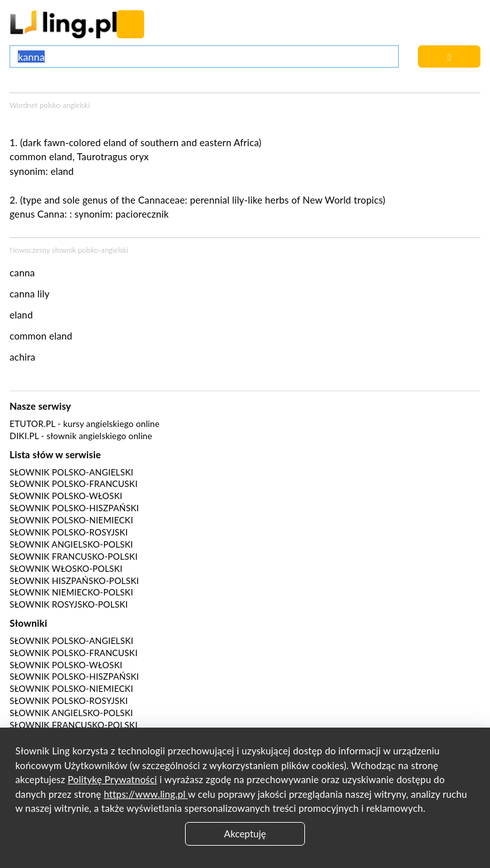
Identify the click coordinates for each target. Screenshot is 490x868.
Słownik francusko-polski (74, 557)
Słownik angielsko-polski (71, 544)
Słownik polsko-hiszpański (74, 508)
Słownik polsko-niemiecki (71, 520)
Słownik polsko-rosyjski (69, 532)
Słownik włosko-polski (66, 569)
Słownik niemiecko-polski (71, 592)
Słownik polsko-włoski (66, 496)
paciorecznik (142, 214)
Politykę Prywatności (112, 779)
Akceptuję (245, 834)
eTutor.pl (33, 424)
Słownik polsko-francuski (74, 484)
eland (62, 171)
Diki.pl (24, 436)
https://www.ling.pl (146, 794)
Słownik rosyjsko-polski (69, 604)
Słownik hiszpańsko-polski (74, 581)
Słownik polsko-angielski (71, 472)
